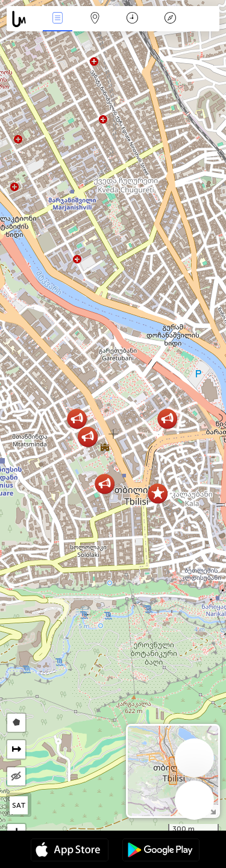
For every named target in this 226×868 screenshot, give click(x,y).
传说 (170, 19)
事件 (57, 19)
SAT (19, 805)
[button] (158, 493)
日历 (132, 19)
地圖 (95, 19)
